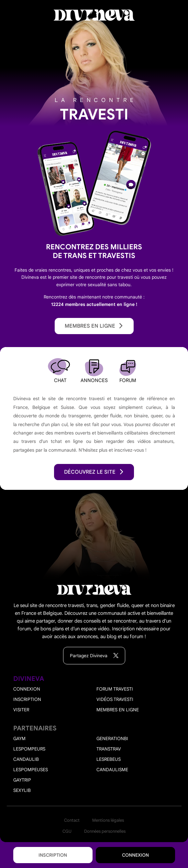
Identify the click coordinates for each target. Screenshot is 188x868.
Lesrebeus (109, 759)
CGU (67, 831)
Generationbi (112, 738)
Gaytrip (22, 780)
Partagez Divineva (94, 656)
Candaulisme (112, 770)
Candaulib (26, 759)
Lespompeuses (31, 770)
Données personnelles (105, 831)
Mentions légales (108, 820)
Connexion (135, 855)
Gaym (19, 738)
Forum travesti (115, 689)
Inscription (53, 855)
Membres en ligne (94, 326)
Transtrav (109, 749)
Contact (72, 820)
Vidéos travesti (115, 699)
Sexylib (22, 790)
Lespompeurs (29, 749)
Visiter (21, 710)
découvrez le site (94, 472)
